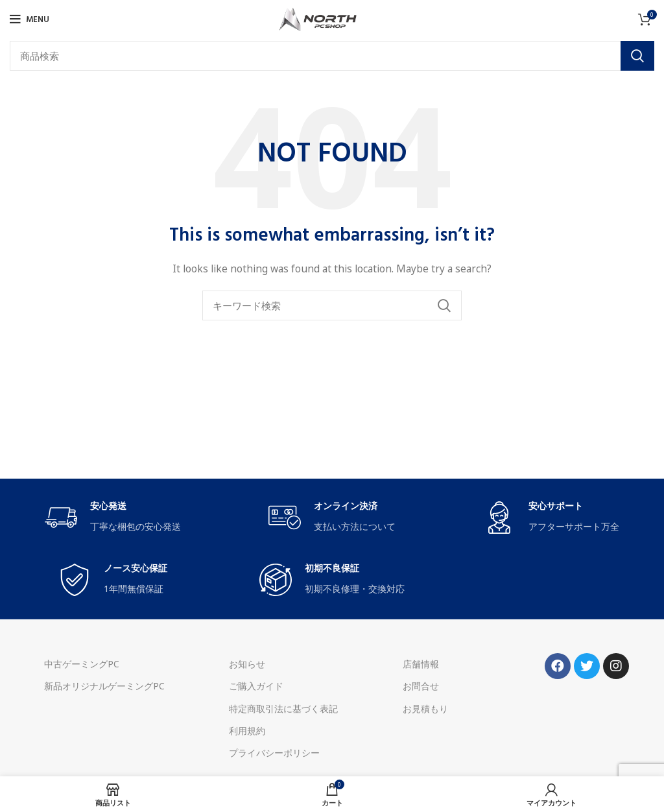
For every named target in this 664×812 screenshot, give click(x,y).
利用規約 (247, 731)
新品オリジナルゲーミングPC (104, 686)
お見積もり (425, 709)
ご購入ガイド (256, 686)
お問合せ (421, 686)
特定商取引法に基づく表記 (283, 709)
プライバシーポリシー (274, 753)
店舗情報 (421, 664)
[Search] (332, 56)
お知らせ (247, 664)
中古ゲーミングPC (82, 664)
